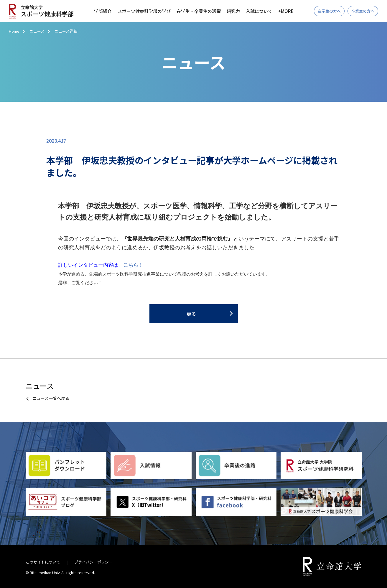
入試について (259, 11)
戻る (191, 314)
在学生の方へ (329, 11)
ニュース (37, 31)
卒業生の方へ (363, 11)
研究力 (233, 11)
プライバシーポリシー (93, 562)
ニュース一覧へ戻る (51, 398)
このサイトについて (43, 562)
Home (14, 31)
